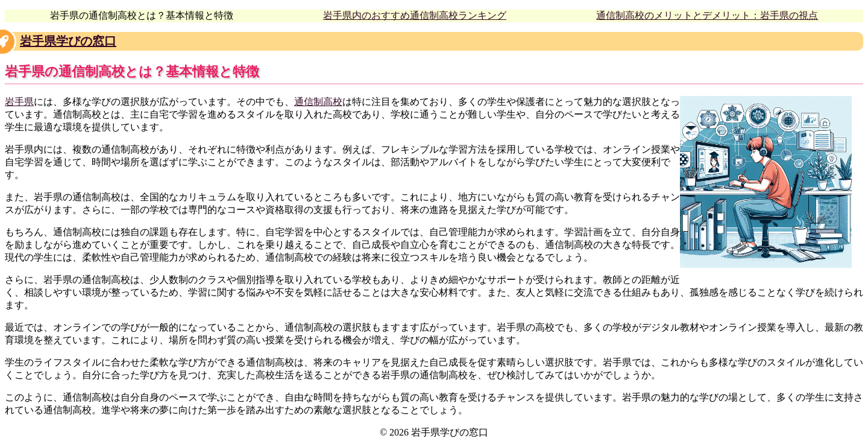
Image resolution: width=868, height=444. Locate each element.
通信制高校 (318, 102)
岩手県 (19, 102)
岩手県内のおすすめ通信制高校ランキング (415, 15)
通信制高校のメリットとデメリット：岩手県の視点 (707, 15)
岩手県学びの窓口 (68, 41)
